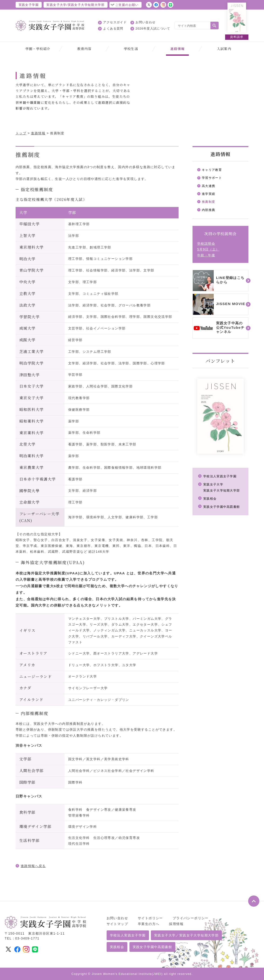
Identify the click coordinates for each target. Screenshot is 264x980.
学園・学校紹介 (38, 49)
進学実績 (209, 195)
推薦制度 (209, 203)
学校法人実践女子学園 (221, 478)
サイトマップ (117, 924)
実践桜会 (210, 500)
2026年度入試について (153, 29)
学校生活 (131, 49)
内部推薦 (209, 211)
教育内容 (85, 49)
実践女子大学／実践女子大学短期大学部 (186, 935)
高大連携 (209, 187)
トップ (21, 133)
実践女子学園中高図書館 (223, 509)
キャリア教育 (213, 170)
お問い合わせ (146, 22)
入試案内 (224, 49)
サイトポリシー (150, 918)
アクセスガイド (115, 22)
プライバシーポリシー (191, 918)
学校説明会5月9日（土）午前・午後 (208, 251)
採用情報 (176, 924)
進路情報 (178, 49)
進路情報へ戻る (33, 866)
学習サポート (213, 178)
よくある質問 (113, 29)
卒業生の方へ (149, 924)
